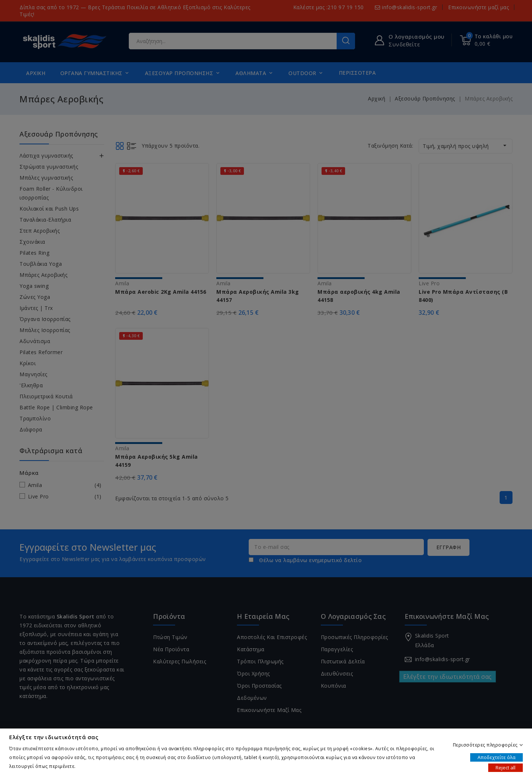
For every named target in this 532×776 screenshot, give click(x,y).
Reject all (506, 767)
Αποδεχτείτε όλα (496, 757)
